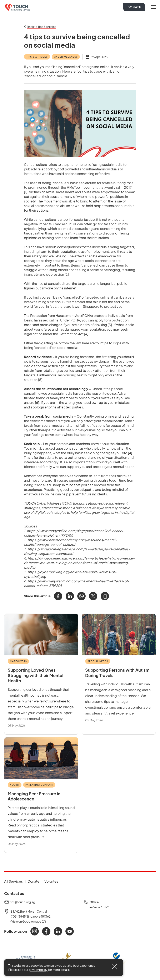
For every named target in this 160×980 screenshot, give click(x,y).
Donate (134, 7)
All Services (13, 881)
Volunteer (52, 881)
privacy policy (38, 970)
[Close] (115, 966)
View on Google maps (28, 921)
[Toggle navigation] (153, 7)
